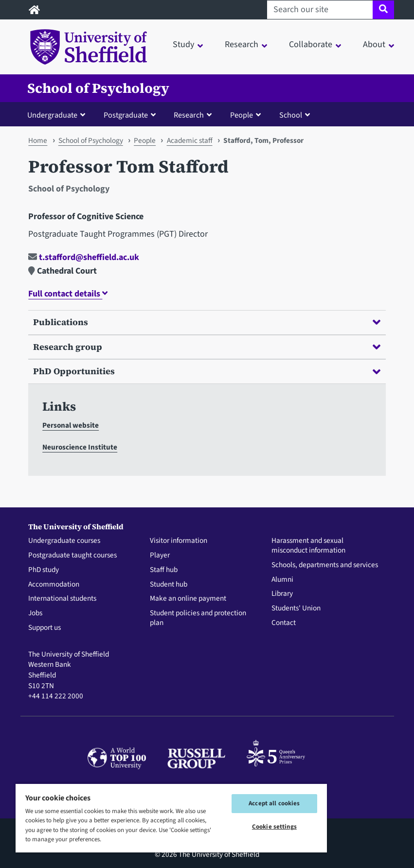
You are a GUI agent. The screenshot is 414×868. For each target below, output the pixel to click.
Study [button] (183, 44)
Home (38, 140)
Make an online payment (188, 599)
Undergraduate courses (64, 541)
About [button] (374, 44)
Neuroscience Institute (80, 447)
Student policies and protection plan (198, 618)
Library (282, 594)
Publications (207, 322)
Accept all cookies (274, 803)
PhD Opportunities (207, 371)
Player (160, 556)
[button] (58, 115)
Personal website (71, 425)
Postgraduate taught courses (72, 556)
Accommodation (54, 585)
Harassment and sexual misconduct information (308, 546)
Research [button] (242, 44)
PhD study (44, 570)
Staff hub (164, 570)
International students (62, 599)
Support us (45, 628)
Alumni (282, 580)
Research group (207, 347)
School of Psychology (98, 88)
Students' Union (296, 608)
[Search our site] (320, 10)
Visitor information (179, 541)
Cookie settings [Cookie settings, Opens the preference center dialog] (274, 827)
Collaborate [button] (311, 44)
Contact (284, 623)
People (145, 140)
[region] (171, 818)
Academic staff (190, 140)
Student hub (169, 585)
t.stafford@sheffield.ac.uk (84, 257)
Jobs (35, 613)
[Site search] (383, 10)
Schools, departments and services (325, 565)
